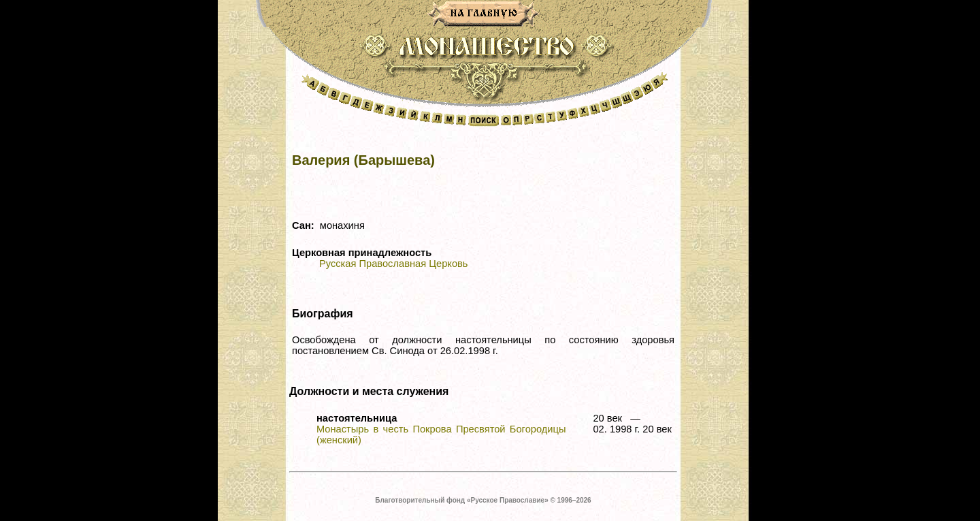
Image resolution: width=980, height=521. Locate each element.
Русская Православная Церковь (393, 264)
